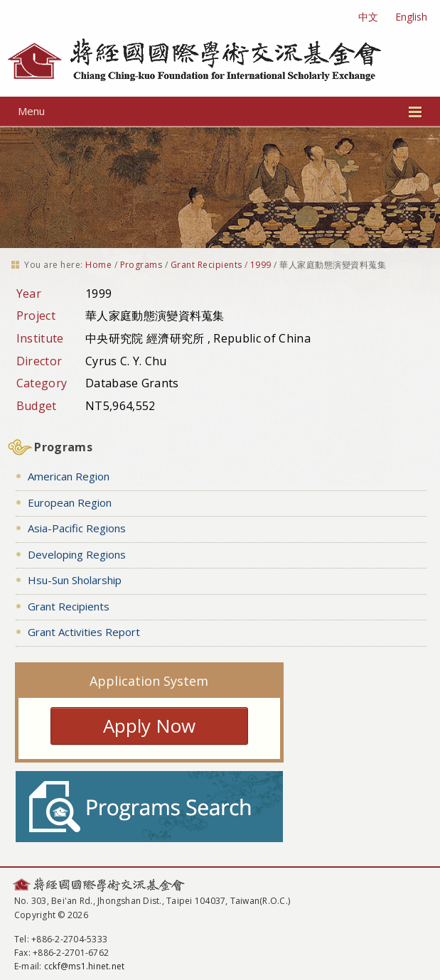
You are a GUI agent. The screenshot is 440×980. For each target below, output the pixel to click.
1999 (261, 265)
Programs (141, 265)
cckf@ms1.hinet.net (84, 966)
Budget (37, 406)
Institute (40, 338)
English (411, 17)
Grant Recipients (206, 265)
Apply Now (149, 726)
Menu (220, 111)
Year (29, 294)
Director (39, 361)
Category (42, 383)
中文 (368, 17)
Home (98, 265)
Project (36, 316)
